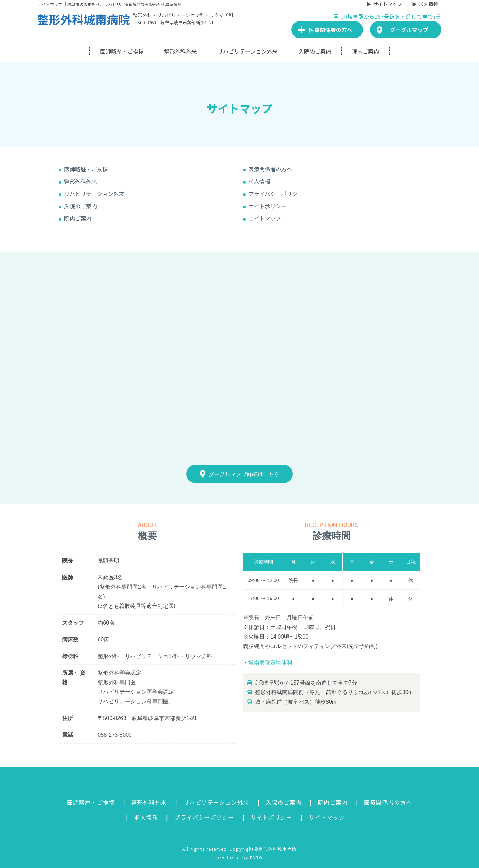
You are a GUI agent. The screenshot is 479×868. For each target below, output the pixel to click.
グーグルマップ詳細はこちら (240, 474)
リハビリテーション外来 (248, 51)
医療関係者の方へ (270, 169)
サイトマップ (388, 4)
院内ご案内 (365, 51)
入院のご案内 (315, 51)
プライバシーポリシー (276, 194)
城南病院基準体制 (270, 663)
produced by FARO (239, 858)
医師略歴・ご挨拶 (122, 51)
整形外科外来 (180, 51)
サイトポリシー (267, 206)
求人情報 (429, 4)
